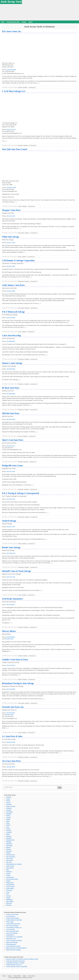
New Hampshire (11, 857)
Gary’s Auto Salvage (12, 933)
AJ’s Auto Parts (10, 929)
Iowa (8, 827)
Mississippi (9, 846)
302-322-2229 (11, 216)
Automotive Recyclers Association (16, 961)
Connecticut (10, 812)
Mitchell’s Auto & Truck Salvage (16, 571)
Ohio (8, 870)
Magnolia (21, 145)
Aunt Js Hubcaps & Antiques (14, 941)
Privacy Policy (17, 976)
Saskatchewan (10, 885)
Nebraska (9, 851)
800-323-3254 (9, 715)
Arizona (8, 803)
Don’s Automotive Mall (12, 931)
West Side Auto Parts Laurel (15, 149)
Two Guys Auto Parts (11, 761)
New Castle (21, 233)
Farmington (21, 359)
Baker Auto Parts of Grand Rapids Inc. (17, 948)
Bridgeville (21, 489)
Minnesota (9, 844)
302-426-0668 (11, 394)
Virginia (8, 898)
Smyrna (20, 436)
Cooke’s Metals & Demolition (14, 920)
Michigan (9, 842)
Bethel (20, 543)
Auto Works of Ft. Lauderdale (14, 937)
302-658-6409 (11, 369)
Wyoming (9, 905)
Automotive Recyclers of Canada (15, 963)
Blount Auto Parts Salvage (13, 950)
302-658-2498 (11, 742)
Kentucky (9, 831)
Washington (10, 900)
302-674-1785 (11, 243)
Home (3, 22)
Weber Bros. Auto (11, 939)
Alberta (8, 801)
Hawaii (8, 820)
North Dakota (10, 868)
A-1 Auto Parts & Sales (12, 736)
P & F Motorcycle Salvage (13, 312)
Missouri (9, 847)
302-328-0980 (11, 689)
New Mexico (10, 860)
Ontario (8, 874)
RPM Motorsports (11, 944)
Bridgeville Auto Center (12, 466)
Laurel (20, 206)
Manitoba (9, 836)
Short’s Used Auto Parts (13, 440)
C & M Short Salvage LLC (14, 91)
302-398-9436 (11, 341)
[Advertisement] (39, 48)
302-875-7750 (11, 527)
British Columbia (11, 806)
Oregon (8, 875)
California (9, 808)
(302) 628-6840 (11, 70)
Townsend (21, 627)
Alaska (8, 799)
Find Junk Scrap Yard (13, 22)
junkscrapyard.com (17, 978)
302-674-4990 (11, 318)
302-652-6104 (11, 767)
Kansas (8, 829)
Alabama (9, 797)
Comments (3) (31, 595)
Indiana (8, 825)
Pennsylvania (10, 877)
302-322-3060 (11, 291)
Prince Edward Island (12, 879)
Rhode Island (10, 883)
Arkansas (9, 805)
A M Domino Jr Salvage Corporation (18, 260)
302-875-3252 (11, 713)
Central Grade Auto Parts (13, 924)
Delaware (25, 87)
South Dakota (10, 888)
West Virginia (10, 901)
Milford (20, 679)
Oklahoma (9, 872)
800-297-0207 (9, 639)
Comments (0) (32, 87)
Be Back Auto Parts (11, 388)
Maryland (9, 838)
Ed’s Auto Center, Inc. (12, 31)
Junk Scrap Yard (11, 2)
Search (30, 22)
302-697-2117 (11, 446)
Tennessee (9, 890)
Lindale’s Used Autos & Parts (15, 660)
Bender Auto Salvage (11, 547)
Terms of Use (32, 976)
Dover (20, 257)
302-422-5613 (11, 665)
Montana (9, 849)
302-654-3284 (11, 266)
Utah (8, 894)
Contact (24, 22)
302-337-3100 (11, 472)
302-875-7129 (11, 577)
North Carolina (10, 866)
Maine (8, 834)
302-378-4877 (11, 605)
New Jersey (10, 859)
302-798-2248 (11, 553)
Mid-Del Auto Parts (11, 413)
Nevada (8, 853)
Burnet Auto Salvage (12, 942)
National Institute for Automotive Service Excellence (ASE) (22, 959)
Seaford (20, 87)
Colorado (9, 810)
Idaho (8, 821)
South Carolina (10, 887)
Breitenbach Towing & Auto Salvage (18, 683)
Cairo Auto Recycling (11, 335)
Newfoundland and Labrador (14, 864)
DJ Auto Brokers (11, 916)
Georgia (8, 818)
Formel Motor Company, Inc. (14, 928)
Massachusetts (10, 840)
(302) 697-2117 (11, 130)
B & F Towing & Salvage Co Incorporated (21, 493)
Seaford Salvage (9, 521)
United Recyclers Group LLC (14, 965)
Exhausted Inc (10, 935)
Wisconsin (9, 903)
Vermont (9, 896)
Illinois (8, 823)
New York (9, 862)
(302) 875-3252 (11, 188)
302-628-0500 (11, 637)
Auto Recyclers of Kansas (13, 946)
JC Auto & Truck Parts (12, 915)
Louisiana (9, 833)
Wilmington (21, 281)
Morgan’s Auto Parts (11, 210)
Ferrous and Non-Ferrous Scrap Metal (17, 967)
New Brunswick (10, 855)
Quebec (8, 881)
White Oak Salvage (10, 237)
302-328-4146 (11, 499)
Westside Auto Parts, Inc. (13, 707)
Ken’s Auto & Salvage (12, 926)
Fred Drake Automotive (12, 599)
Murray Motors (9, 631)
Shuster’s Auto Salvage (12, 363)
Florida (8, 816)
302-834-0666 (11, 419)
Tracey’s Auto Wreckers (13, 918)
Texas (8, 892)
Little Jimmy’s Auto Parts (13, 285)
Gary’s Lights (10, 922)
